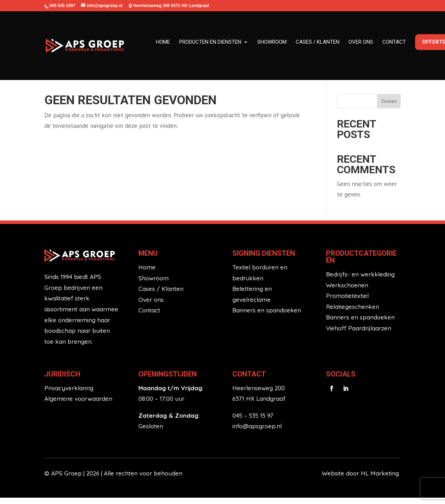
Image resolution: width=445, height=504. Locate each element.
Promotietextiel (347, 302)
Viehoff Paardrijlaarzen (359, 334)
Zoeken (389, 107)
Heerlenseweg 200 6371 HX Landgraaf (171, 6)
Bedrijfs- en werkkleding (360, 280)
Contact (394, 42)
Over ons (361, 42)
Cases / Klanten (161, 295)
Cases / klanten (318, 42)
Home (163, 42)
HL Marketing (381, 480)
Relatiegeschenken (353, 313)
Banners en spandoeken (267, 316)
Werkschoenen (347, 291)
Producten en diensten (210, 42)
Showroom (272, 42)
